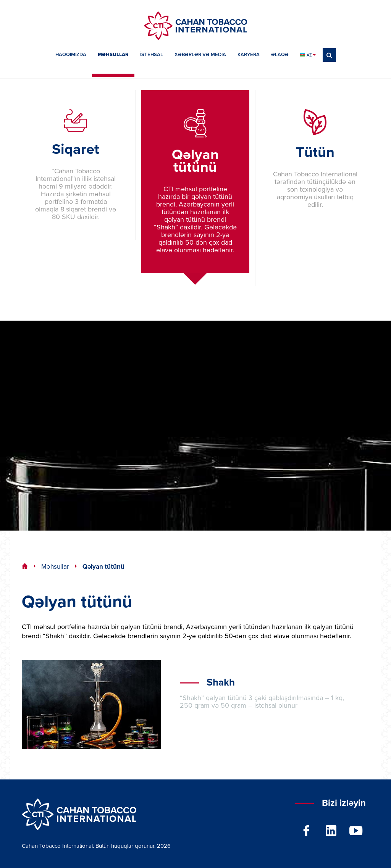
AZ (308, 55)
